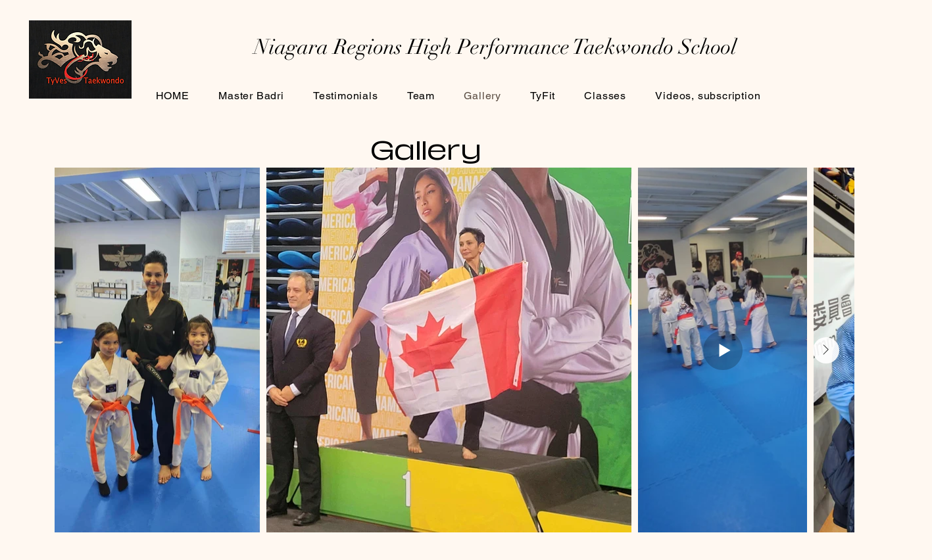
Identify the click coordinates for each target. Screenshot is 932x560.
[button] (605, 96)
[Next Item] (826, 350)
